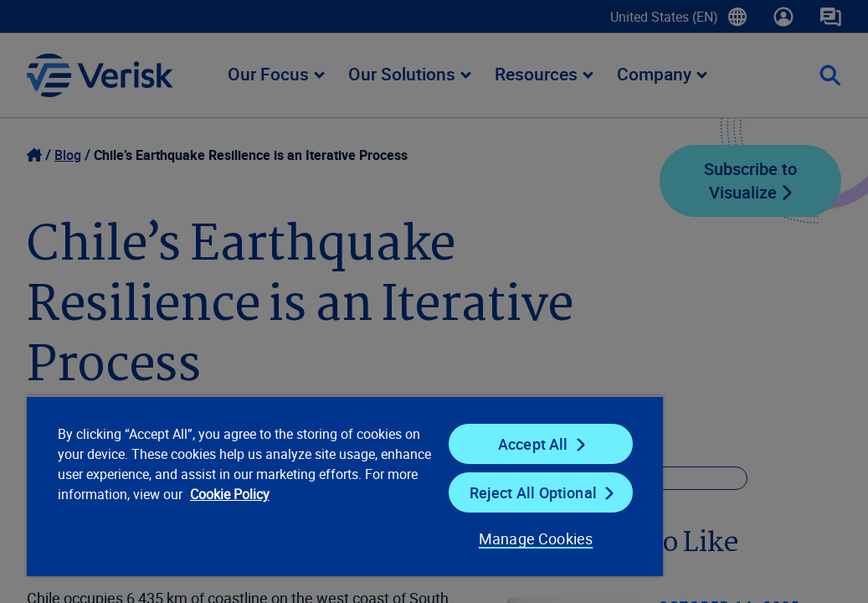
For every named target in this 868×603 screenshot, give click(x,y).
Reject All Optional (435, 492)
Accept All (436, 444)
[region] (278, 486)
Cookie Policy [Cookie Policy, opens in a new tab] (225, 514)
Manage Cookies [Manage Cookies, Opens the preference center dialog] (418, 539)
